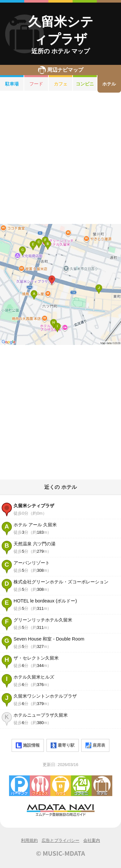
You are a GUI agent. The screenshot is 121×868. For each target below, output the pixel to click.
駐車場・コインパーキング (19, 786)
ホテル (102, 786)
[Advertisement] (60, 158)
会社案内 (92, 840)
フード (36, 84)
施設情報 (28, 745)
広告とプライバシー (60, 840)
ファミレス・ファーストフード (40, 786)
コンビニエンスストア (81, 786)
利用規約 (29, 840)
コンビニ (85, 84)
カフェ (61, 84)
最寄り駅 (63, 745)
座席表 (95, 745)
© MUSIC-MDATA (61, 853)
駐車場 (12, 84)
